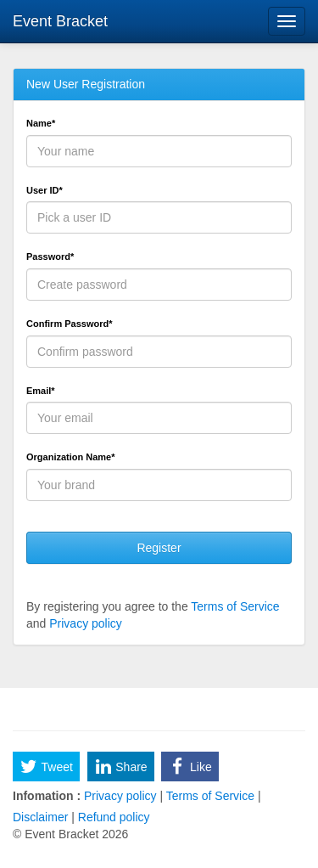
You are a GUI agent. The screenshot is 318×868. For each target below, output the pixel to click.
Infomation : (47, 796)
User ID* (45, 190)
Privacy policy (86, 623)
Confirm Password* (69, 324)
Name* (41, 123)
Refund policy (112, 817)
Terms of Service (235, 606)
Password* (50, 256)
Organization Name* (71, 457)
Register (159, 548)
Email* (41, 391)
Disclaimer (42, 817)
